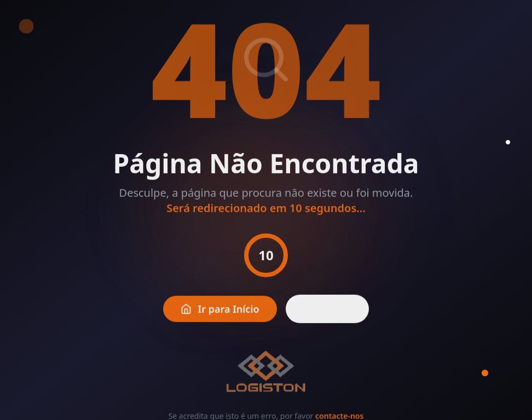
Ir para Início (220, 317)
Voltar (328, 317)
